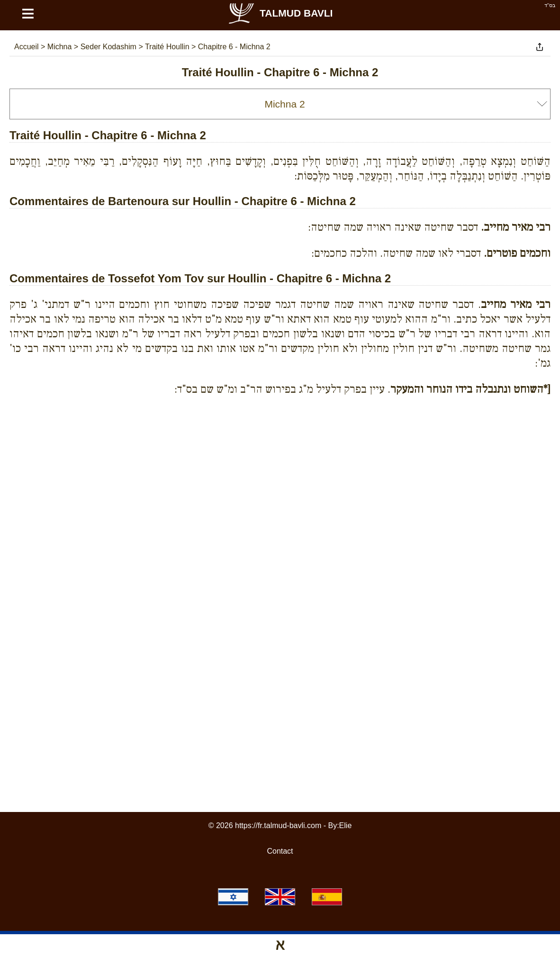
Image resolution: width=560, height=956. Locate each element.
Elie (346, 825)
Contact (280, 851)
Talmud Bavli (280, 13)
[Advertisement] (280, 446)
